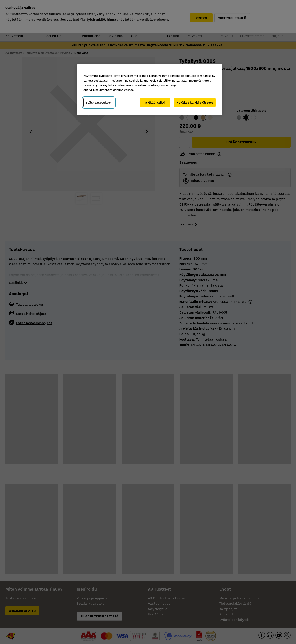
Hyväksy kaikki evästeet (195, 103)
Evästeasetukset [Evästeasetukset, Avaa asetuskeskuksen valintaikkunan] (99, 103)
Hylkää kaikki (155, 103)
